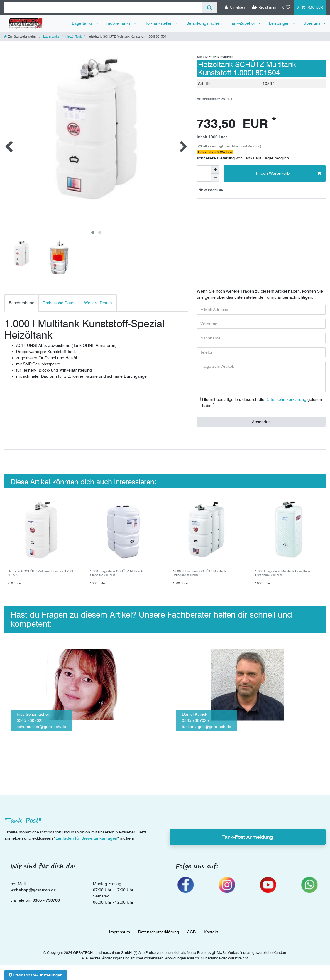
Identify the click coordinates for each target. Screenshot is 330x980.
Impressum (120, 925)
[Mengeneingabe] (204, 174)
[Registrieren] (264, 7)
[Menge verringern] (215, 178)
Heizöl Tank (73, 36)
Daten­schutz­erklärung (159, 925)
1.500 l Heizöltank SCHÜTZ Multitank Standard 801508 (199, 567)
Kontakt (211, 925)
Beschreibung (22, 296)
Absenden (261, 415)
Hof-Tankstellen (159, 23)
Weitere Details (98, 296)
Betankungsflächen (204, 23)
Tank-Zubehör (243, 23)
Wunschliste (211, 190)
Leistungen (280, 23)
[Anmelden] (235, 7)
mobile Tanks (119, 23)
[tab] (22, 296)
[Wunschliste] (286, 7)
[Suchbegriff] (103, 7)
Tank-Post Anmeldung (248, 830)
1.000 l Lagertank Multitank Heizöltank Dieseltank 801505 (283, 567)
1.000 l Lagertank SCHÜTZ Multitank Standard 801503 (116, 567)
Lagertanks (83, 23)
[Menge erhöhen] (215, 169)
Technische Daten (59, 296)
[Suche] (210, 7)
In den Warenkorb (289, 174)
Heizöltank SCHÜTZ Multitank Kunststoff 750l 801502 (40, 567)
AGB (191, 925)
